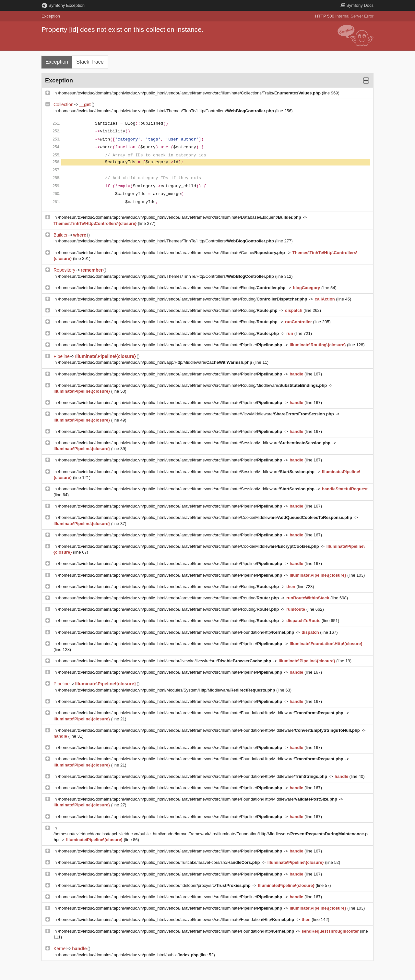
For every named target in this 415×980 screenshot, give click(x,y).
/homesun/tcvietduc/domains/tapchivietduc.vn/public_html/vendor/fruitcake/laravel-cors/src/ (160, 862)
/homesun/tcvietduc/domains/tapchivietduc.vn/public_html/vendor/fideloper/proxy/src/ (155, 885)
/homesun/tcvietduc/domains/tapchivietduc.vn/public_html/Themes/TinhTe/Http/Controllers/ (167, 111)
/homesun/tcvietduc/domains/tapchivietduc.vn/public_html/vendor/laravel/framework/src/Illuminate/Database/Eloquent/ (180, 217)
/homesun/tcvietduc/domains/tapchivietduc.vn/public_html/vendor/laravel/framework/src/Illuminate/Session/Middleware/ (195, 443)
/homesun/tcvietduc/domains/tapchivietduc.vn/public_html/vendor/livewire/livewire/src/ (165, 661)
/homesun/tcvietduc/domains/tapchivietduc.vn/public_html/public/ (129, 955)
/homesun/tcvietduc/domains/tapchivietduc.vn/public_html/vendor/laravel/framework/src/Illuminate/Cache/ (172, 253)
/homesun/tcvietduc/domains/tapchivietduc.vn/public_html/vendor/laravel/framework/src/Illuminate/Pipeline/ (171, 345)
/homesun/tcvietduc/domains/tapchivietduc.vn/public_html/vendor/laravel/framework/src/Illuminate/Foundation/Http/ (177, 632)
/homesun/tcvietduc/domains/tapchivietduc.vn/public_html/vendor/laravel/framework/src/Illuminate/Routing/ (172, 288)
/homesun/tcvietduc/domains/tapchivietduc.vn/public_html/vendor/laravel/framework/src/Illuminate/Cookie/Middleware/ (206, 517)
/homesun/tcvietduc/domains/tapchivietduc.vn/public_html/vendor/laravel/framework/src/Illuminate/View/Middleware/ (197, 414)
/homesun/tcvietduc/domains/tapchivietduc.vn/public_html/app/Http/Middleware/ (156, 362)
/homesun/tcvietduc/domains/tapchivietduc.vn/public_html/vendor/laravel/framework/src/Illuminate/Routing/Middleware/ (193, 385)
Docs (357, 5)
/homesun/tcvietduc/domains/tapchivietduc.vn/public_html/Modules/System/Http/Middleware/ (167, 690)
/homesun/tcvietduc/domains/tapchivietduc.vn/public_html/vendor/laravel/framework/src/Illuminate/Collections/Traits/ (190, 93)
